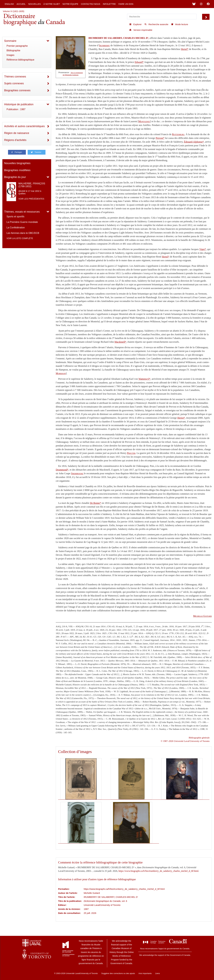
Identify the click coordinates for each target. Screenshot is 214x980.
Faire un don (126, 4)
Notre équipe (70, 4)
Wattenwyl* (144, 379)
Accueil (21, 4)
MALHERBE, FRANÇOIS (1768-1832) (32, 185)
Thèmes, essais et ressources (22, 212)
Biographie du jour (15, 177)
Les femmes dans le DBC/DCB (23, 233)
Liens (157, 973)
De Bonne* (95, 503)
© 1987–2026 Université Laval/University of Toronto (185, 741)
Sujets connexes (14, 83)
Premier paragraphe (17, 46)
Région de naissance (17, 133)
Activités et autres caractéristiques (24, 126)
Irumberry (104, 45)
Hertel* (185, 49)
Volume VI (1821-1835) (14, 11)
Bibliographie (13, 50)
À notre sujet (52, 4)
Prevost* (160, 138)
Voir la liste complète (20, 238)
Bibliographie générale (199, 738)
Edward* (139, 62)
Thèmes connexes (15, 77)
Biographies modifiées (17, 170)
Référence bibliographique (20, 60)
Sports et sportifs (15, 217)
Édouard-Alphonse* (194, 142)
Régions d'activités (15, 140)
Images (10, 55)
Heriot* (181, 418)
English (9, 4)
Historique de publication (19, 104)
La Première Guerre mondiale (22, 222)
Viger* (203, 249)
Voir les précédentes (31, 199)
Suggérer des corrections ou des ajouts (118, 973)
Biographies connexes (17, 90)
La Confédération (16, 228)
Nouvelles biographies (17, 163)
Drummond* (62, 470)
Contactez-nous (91, 4)
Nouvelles (34, 4)
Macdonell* (120, 342)
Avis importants (145, 973)
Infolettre (109, 4)
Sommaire (10, 41)
